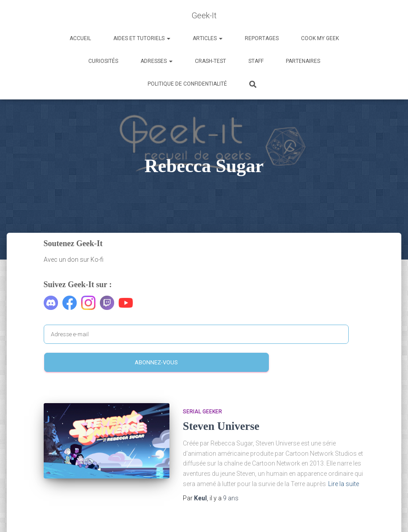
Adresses (157, 61)
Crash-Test (210, 61)
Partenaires (303, 61)
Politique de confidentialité (187, 84)
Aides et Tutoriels (142, 38)
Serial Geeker (202, 412)
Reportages (262, 38)
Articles (208, 38)
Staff (256, 61)
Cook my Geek (320, 38)
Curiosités (103, 61)
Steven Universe (221, 426)
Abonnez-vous (156, 362)
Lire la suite (344, 484)
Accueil (80, 38)
